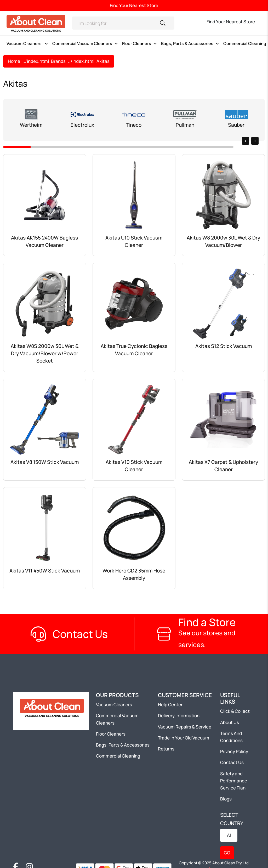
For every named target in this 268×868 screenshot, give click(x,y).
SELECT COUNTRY (232, 819)
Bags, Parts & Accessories (187, 43)
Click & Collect (235, 711)
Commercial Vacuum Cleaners (82, 43)
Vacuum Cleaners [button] (24, 43)
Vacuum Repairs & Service (185, 727)
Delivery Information (179, 716)
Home (14, 61)
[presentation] (246, 141)
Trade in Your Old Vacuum (184, 738)
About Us (230, 722)
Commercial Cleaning (118, 756)
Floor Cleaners (137, 43)
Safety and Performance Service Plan (234, 781)
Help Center (170, 705)
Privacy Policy (234, 751)
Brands (58, 61)
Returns (166, 749)
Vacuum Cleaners (114, 705)
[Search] (113, 23)
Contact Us (232, 762)
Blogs (226, 799)
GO (227, 853)
